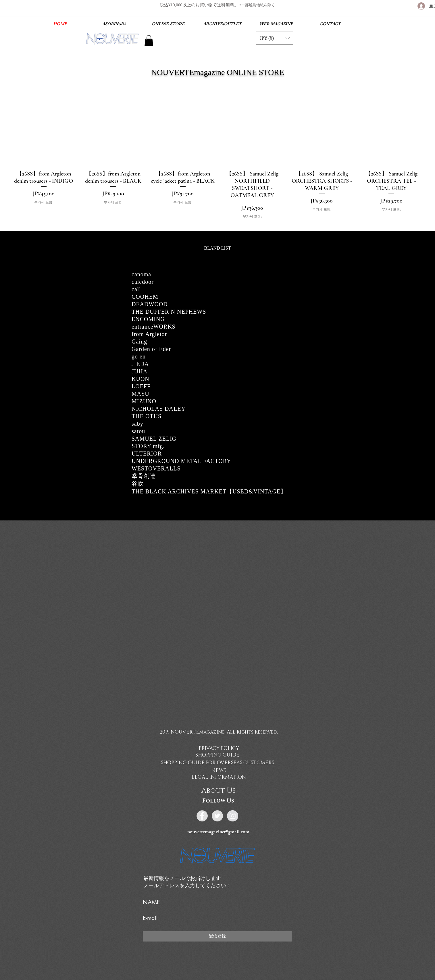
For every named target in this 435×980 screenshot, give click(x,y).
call (136, 289)
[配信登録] (217, 936)
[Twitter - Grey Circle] (217, 816)
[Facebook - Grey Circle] (202, 816)
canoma (141, 274)
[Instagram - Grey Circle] (233, 816)
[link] (149, 40)
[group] (217, 164)
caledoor (143, 282)
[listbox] (275, 38)
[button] (275, 38)
